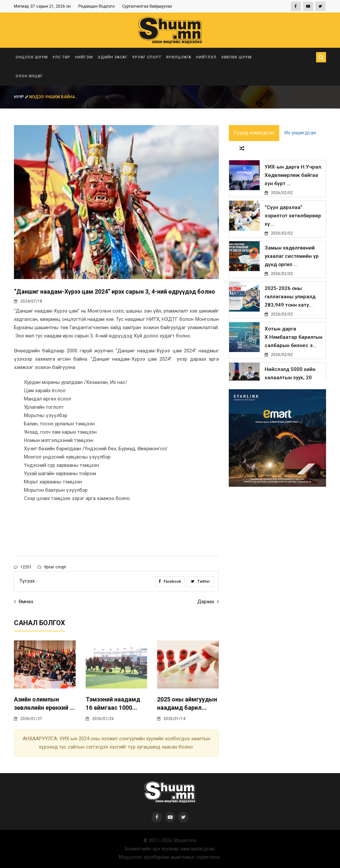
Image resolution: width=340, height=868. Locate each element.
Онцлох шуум (32, 57)
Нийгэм (84, 57)
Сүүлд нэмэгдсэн (254, 133)
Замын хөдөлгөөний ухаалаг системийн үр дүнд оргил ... (292, 258)
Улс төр (61, 57)
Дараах (208, 602)
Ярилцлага (179, 57)
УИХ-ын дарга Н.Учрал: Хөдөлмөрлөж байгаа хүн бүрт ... (293, 177)
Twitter (200, 581)
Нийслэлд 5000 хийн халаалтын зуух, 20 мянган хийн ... (290, 379)
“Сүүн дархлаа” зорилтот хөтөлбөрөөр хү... (293, 217)
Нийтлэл (206, 57)
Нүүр (22, 97)
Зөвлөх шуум (236, 57)
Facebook (170, 581)
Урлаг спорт (147, 57)
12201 (23, 567)
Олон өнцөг (29, 76)
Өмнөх (24, 602)
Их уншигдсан (300, 133)
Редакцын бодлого (96, 6)
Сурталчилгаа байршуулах (147, 6)
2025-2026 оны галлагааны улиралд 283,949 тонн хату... (290, 298)
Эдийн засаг (113, 57)
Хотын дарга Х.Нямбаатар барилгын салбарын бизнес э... (293, 339)
